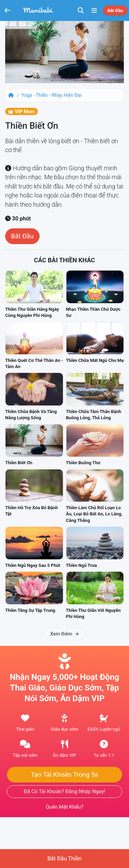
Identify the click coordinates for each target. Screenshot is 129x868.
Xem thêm (64, 634)
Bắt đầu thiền (64, 859)
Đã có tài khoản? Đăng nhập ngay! (64, 791)
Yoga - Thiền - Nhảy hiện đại (51, 95)
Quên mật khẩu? (65, 807)
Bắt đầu (115, 10)
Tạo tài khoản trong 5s (65, 775)
